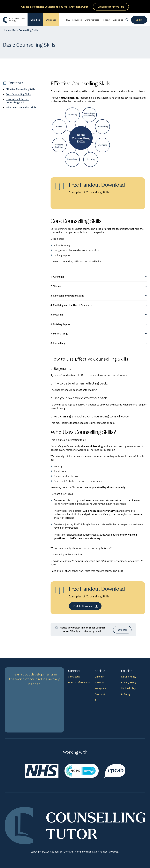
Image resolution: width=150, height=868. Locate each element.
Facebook (100, 694)
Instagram (100, 688)
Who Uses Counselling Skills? (22, 107)
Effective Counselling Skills (20, 89)
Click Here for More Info (111, 7)
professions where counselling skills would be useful (109, 456)
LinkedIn (99, 677)
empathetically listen (77, 232)
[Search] (127, 20)
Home (6, 30)
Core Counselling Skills (18, 94)
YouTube (99, 682)
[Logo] (14, 20)
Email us (122, 630)
